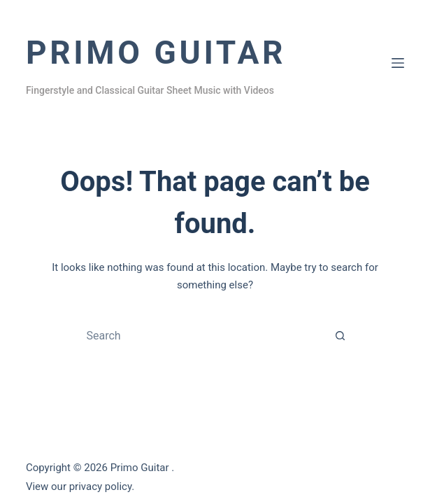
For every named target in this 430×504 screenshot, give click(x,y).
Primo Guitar (156, 52)
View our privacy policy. (80, 486)
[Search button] (341, 336)
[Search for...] (201, 336)
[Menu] (398, 63)
